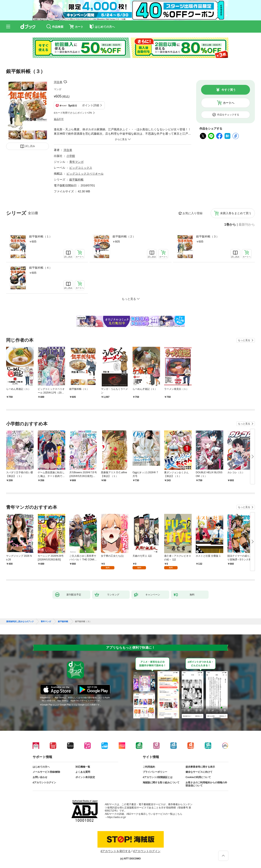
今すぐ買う (229, 90)
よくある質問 (83, 772)
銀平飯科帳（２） (124, 236)
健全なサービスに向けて (199, 772)
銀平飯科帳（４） (41, 268)
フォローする (65, 82)
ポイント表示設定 (85, 777)
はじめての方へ (41, 767)
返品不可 (59, 119)
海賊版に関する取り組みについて (161, 783)
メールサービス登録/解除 (46, 772)
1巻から (230, 225)
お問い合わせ (40, 777)
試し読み (30, 146)
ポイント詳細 (91, 105)
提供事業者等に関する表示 (200, 767)
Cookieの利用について (198, 777)
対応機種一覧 (83, 767)
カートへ (229, 103)
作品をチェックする (228, 115)
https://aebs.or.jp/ (117, 817)
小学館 (71, 156)
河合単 (58, 82)
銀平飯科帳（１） (41, 236)
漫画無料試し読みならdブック (20, 622)
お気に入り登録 (192, 213)
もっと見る (244, 340)
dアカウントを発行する (116, 851)
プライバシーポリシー (155, 772)
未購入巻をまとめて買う (236, 213)
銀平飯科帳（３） (208, 236)
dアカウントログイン (44, 783)
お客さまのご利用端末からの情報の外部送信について (206, 784)
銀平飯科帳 (76, 180)
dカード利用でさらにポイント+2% (73, 113)
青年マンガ (76, 162)
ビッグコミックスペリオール (85, 174)
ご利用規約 (149, 767)
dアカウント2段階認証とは (158, 777)
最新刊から (247, 225)
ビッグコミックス (81, 168)
